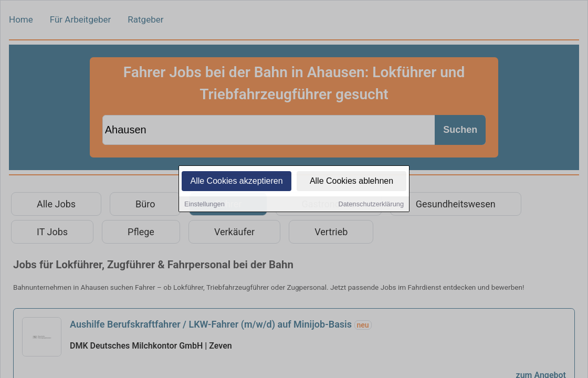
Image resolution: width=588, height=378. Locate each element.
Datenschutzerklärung (371, 204)
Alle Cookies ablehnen (351, 181)
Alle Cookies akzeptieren (236, 181)
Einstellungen (204, 204)
